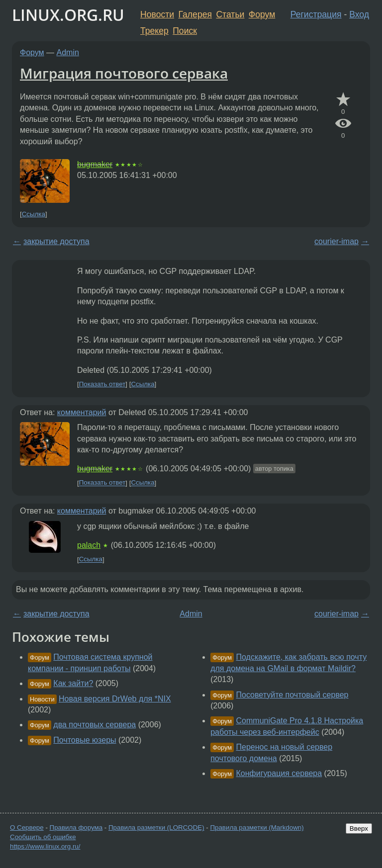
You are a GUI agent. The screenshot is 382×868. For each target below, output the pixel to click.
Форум (262, 14)
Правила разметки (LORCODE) (156, 827)
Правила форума (76, 827)
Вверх (359, 828)
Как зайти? (73, 683)
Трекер (154, 31)
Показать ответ (102, 384)
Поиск (185, 31)
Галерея (195, 14)
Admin (68, 52)
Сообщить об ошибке (43, 837)
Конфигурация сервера (279, 773)
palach (89, 545)
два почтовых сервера (95, 725)
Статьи (230, 14)
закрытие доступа (56, 241)
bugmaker (95, 164)
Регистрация (316, 14)
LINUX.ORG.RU (68, 15)
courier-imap (336, 241)
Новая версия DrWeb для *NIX (115, 699)
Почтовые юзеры (85, 740)
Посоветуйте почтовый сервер (292, 695)
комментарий (82, 412)
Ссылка (34, 214)
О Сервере (27, 827)
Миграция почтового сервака (124, 73)
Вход (359, 14)
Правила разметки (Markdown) (257, 827)
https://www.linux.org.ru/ (45, 846)
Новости (157, 14)
